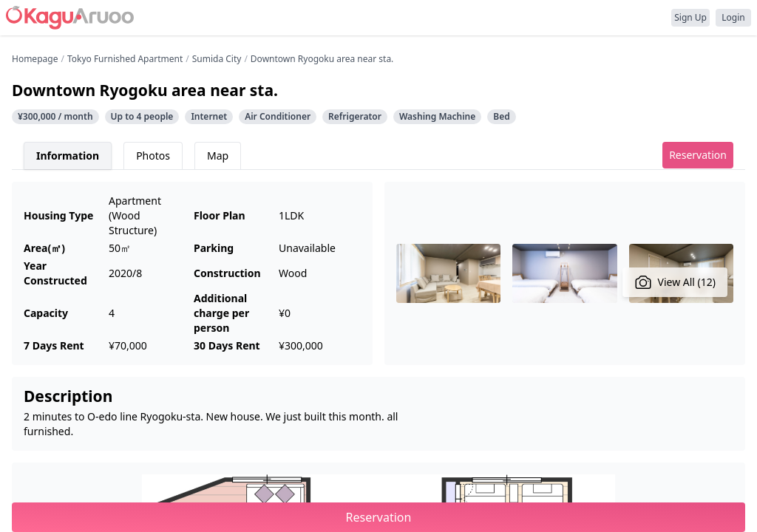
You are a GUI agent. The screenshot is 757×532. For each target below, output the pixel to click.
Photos (153, 156)
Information (68, 156)
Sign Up (690, 17)
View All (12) (675, 282)
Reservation (698, 155)
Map (218, 156)
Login (733, 17)
